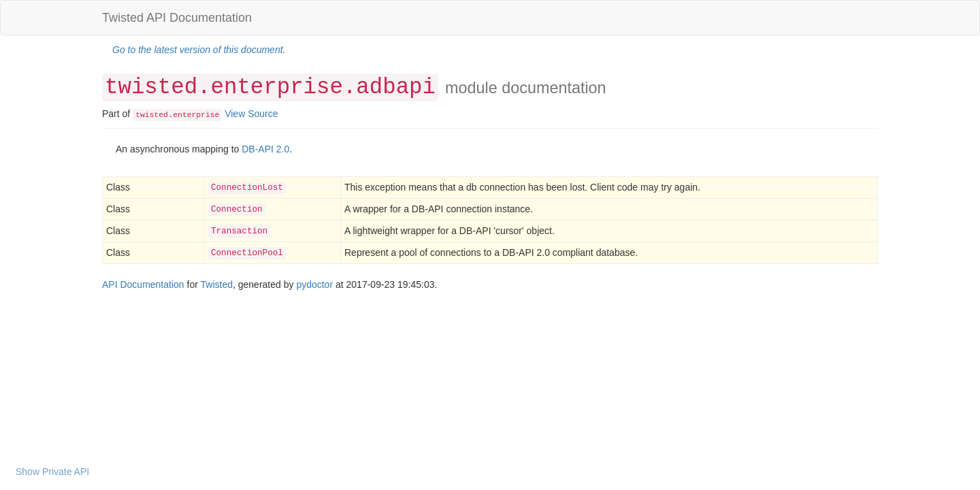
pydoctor (314, 284)
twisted (152, 115)
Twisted (217, 284)
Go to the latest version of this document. (199, 50)
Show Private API (52, 472)
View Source (251, 114)
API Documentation (143, 284)
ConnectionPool (247, 253)
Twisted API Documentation (177, 18)
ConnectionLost (247, 188)
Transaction (239, 231)
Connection (237, 210)
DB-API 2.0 (265, 149)
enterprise (196, 115)
